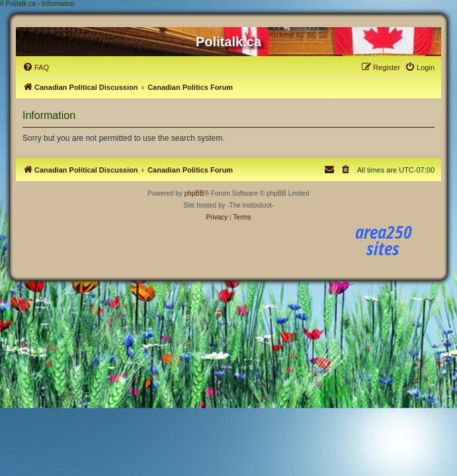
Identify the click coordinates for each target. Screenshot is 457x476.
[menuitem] (36, 67)
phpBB (194, 193)
